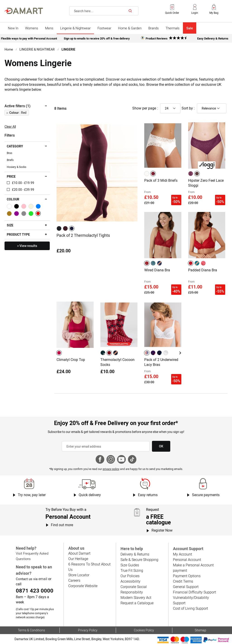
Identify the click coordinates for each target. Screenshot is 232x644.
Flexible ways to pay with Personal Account (29, 38)
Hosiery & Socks (17, 167)
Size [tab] (10, 225)
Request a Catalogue (137, 603)
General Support (186, 587)
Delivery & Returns (135, 554)
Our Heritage (78, 559)
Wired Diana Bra (157, 270)
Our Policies (130, 576)
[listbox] (66, 228)
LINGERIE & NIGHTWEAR (37, 49)
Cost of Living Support (191, 608)
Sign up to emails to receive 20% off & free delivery (97, 38)
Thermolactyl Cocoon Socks (117, 362)
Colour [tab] (13, 199)
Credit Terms (183, 581)
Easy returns (148, 495)
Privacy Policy (88, 630)
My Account (182, 554)
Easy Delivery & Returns (213, 38)
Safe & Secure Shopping (139, 560)
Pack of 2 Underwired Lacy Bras (161, 362)
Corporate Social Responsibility (134, 589)
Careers (74, 580)
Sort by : (188, 108)
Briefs (10, 160)
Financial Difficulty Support (194, 592)
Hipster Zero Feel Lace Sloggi (206, 183)
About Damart (79, 553)
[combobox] (104, 11)
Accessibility (130, 581)
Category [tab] (15, 146)
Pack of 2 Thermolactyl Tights (83, 235)
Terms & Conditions (31, 630)
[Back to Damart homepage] (24, 11)
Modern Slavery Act (136, 598)
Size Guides (130, 565)
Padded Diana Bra (203, 270)
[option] (59, 228)
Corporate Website (83, 586)
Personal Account (187, 560)
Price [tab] (11, 176)
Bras (9, 153)
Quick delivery (90, 495)
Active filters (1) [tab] (18, 106)
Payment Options (187, 576)
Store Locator (79, 575)
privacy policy (111, 469)
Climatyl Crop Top (71, 360)
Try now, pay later (32, 495)
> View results (27, 246)
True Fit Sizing (132, 570)
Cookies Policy (144, 630)
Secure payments (206, 495)
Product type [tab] (18, 234)
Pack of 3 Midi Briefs (161, 180)
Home (9, 49)
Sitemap (200, 630)
